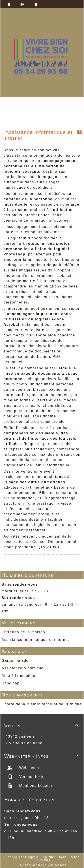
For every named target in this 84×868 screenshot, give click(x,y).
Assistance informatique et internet (35, 640)
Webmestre (29, 768)
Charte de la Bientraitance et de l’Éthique (42, 704)
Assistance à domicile (23, 668)
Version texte (31, 777)
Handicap (11, 683)
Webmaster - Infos (42, 756)
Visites (42, 726)
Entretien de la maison (23, 632)
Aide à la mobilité (18, 676)
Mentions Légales (36, 786)
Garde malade (15, 661)
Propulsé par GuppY (20, 857)
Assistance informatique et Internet (38, 135)
